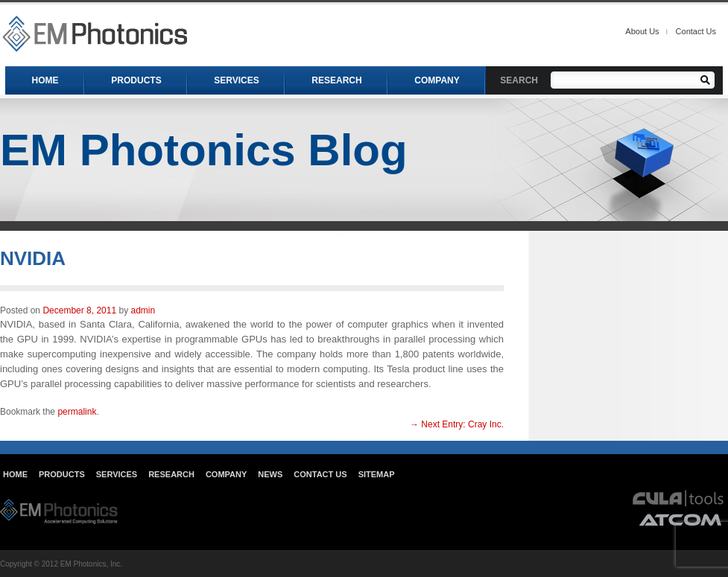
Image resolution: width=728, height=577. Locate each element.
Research (171, 474)
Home (15, 474)
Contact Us (696, 31)
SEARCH (519, 80)
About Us (642, 31)
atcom (681, 519)
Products (62, 474)
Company (226, 474)
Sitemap (377, 474)
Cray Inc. (457, 424)
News (270, 474)
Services (117, 474)
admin (143, 310)
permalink (77, 412)
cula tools (678, 498)
